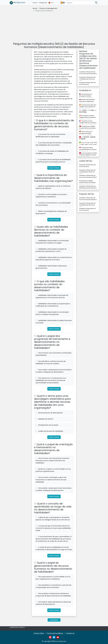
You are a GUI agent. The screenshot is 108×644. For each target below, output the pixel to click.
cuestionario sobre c (17, 627)
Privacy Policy (39, 633)
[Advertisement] (54, 27)
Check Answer (54, 168)
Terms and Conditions (55, 633)
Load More (54, 620)
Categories (43, 3)
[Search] (82, 3)
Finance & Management (48, 8)
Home (35, 3)
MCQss (17, 3)
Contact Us (70, 633)
